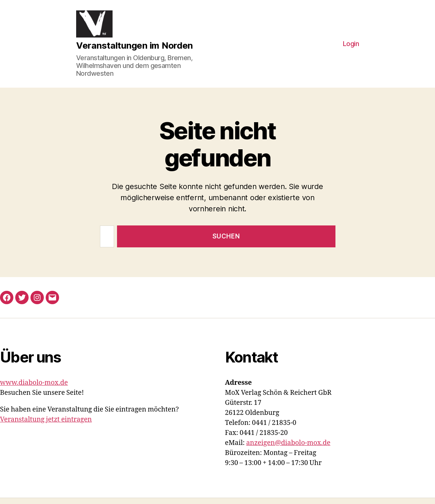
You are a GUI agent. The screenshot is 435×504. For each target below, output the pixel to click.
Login (351, 47)
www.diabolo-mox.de (34, 389)
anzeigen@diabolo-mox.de (288, 449)
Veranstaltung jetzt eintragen (46, 425)
